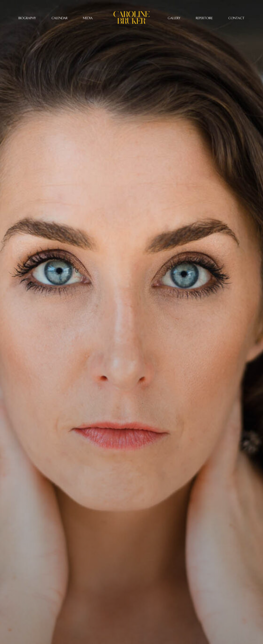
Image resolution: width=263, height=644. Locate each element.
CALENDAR (60, 18)
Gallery (174, 18)
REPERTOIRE (204, 18)
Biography (27, 18)
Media (88, 18)
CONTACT (236, 18)
